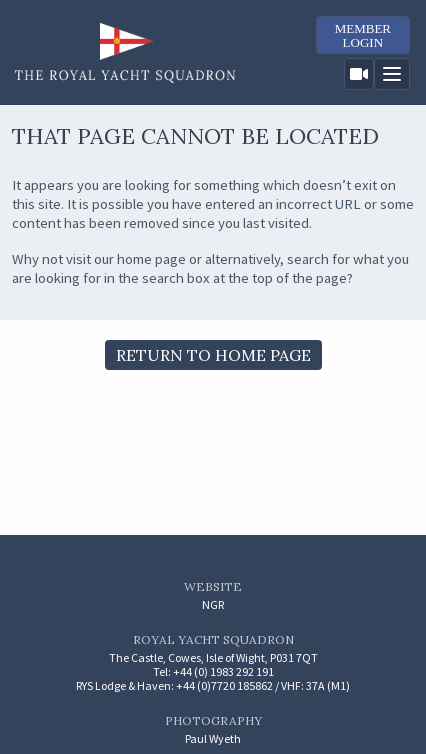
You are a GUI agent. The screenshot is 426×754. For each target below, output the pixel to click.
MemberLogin (363, 35)
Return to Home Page (213, 355)
